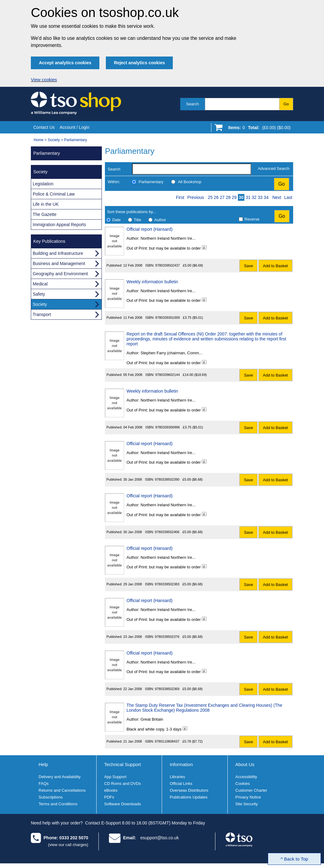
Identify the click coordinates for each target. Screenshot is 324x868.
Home (39, 140)
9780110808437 (167, 741)
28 (228, 197)
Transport (42, 314)
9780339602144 (168, 375)
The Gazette (45, 214)
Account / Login (75, 127)
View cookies (44, 80)
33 (260, 197)
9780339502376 (167, 637)
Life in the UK (46, 204)
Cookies (243, 784)
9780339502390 (167, 479)
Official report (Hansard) (150, 229)
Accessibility (246, 777)
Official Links (181, 784)
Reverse (252, 219)
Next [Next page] (277, 197)
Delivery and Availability (60, 777)
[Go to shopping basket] (258, 129)
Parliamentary (76, 140)
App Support (115, 777)
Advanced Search (274, 169)
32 (254, 197)
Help (43, 764)
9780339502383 (167, 584)
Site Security (247, 804)
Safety (39, 294)
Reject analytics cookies (139, 63)
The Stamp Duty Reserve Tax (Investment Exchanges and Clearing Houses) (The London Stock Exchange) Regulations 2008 (204, 708)
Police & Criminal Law (54, 194)
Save (248, 266)
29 (234, 197)
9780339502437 (168, 265)
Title (137, 220)
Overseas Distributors (189, 790)
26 (216, 197)
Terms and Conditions (58, 804)
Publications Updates (189, 797)
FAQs (44, 784)
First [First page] (180, 197)
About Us (245, 764)
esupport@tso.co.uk (160, 838)
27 (222, 197)
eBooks (111, 790)
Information (181, 764)
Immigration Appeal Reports (59, 225)
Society (54, 140)
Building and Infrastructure (58, 253)
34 (266, 197)
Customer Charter (251, 790)
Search (192, 104)
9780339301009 (168, 318)
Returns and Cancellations (62, 790)
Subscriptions (51, 797)
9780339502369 (167, 689)
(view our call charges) (68, 845)
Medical (40, 284)
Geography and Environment (60, 274)
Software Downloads (123, 804)
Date (116, 220)
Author (160, 220)
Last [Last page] (288, 197)
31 (248, 197)
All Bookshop (190, 182)
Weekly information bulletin (152, 282)
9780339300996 (168, 427)
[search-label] (192, 169)
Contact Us (44, 127)
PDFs (109, 797)
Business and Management (59, 263)
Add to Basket (275, 266)
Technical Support (123, 764)
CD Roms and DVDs (123, 784)
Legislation (43, 184)
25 (210, 197)
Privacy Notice (248, 797)
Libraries (177, 777)
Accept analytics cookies (65, 63)
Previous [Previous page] (196, 197)
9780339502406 (167, 532)
